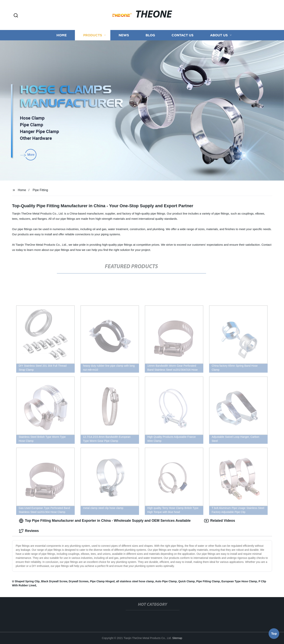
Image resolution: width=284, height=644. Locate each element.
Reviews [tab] (29, 531)
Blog (150, 35)
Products (93, 35)
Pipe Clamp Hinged (102, 581)
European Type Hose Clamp (239, 581)
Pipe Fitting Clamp (208, 581)
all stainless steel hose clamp (135, 581)
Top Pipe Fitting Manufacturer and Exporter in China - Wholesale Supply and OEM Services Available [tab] (105, 521)
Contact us (183, 35)
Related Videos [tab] (220, 521)
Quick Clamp (187, 581)
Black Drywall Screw (54, 581)
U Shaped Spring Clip (26, 581)
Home (62, 35)
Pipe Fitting (40, 190)
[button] (16, 16)
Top (274, 634)
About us (219, 35)
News (124, 35)
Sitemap (177, 638)
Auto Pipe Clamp (166, 581)
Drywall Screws (79, 581)
